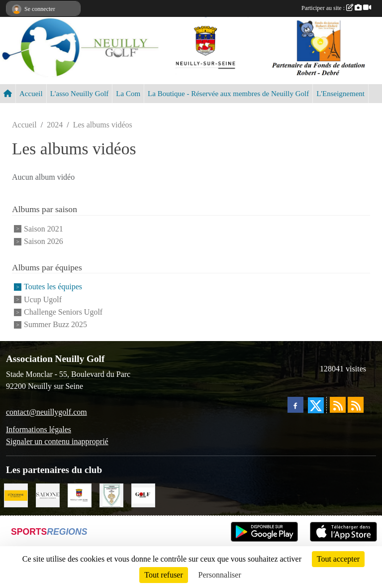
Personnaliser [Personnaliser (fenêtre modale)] (220, 575)
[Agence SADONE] (48, 494)
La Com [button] (128, 94)
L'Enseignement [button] (340, 94)
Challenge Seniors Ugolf (63, 312)
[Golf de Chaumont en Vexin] (111, 494)
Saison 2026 (44, 241)
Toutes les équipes (53, 287)
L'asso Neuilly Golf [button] (80, 94)
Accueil (31, 94)
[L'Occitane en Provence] (16, 494)
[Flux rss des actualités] (338, 405)
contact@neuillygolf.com (47, 412)
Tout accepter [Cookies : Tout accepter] (338, 559)
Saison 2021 (44, 229)
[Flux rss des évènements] (356, 405)
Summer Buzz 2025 (55, 325)
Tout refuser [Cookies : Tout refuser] (164, 575)
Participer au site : (336, 8)
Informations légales (39, 429)
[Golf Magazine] (143, 494)
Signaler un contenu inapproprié (57, 441)
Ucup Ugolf (43, 299)
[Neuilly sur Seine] (80, 494)
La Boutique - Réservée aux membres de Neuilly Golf (228, 94)
